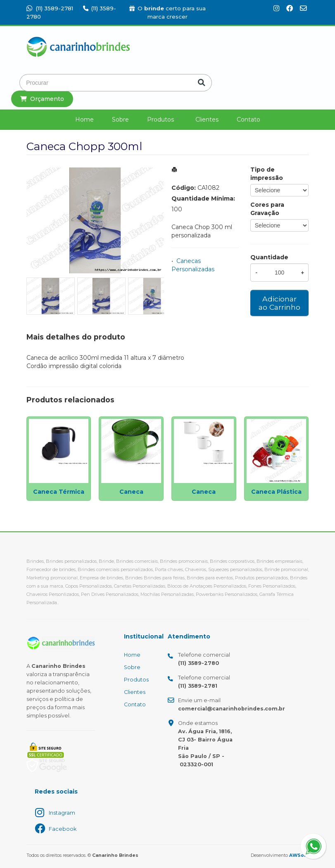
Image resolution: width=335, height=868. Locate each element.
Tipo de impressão (267, 174)
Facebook (63, 829)
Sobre (120, 120)
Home (84, 120)
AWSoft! (299, 855)
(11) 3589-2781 (50, 8)
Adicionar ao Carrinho (279, 303)
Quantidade (269, 257)
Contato (248, 120)
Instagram (62, 813)
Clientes (207, 120)
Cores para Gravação (267, 209)
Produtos (160, 120)
